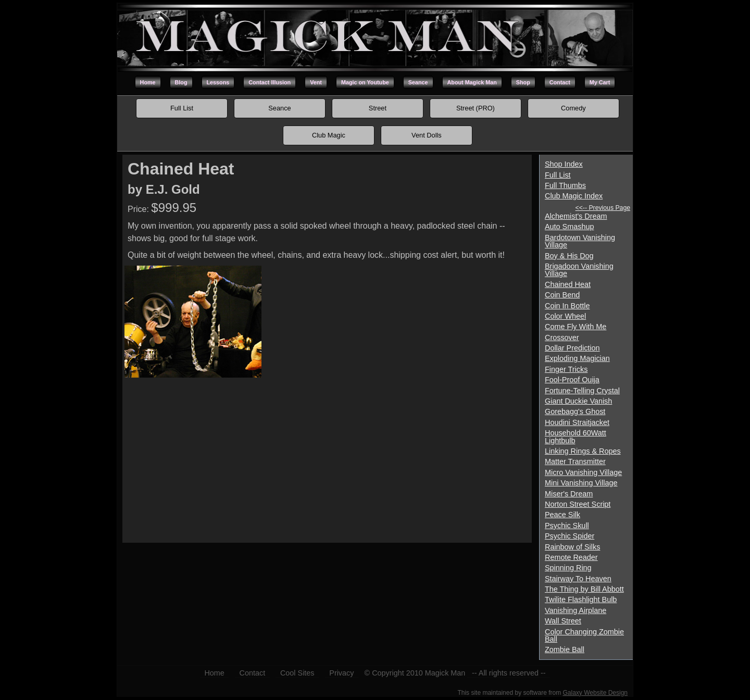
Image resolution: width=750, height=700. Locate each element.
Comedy (573, 108)
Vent (316, 82)
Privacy (341, 673)
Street (378, 108)
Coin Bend (562, 295)
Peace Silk (562, 515)
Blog (181, 82)
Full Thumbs (565, 185)
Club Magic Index (574, 196)
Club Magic (329, 135)
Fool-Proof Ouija (572, 380)
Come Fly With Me (576, 327)
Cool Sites (297, 673)
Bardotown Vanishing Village (580, 241)
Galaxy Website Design (596, 693)
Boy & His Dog (569, 256)
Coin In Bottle (567, 306)
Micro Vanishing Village (583, 472)
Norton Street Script (578, 504)
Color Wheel (565, 316)
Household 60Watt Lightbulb (576, 436)
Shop (523, 82)
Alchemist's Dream (576, 216)
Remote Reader (571, 557)
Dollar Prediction (572, 348)
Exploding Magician (577, 358)
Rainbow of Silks (572, 547)
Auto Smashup (569, 227)
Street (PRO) (476, 108)
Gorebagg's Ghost (575, 411)
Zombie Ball (565, 649)
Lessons (218, 82)
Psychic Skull (567, 526)
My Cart (600, 82)
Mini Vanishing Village (581, 483)
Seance (418, 82)
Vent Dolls (427, 135)
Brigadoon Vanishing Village (579, 270)
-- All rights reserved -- (509, 673)
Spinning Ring (568, 568)
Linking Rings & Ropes (583, 451)
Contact (560, 82)
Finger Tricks (566, 369)
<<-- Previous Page (603, 208)
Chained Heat (568, 284)
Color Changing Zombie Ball (584, 635)
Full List (182, 108)
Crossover (562, 337)
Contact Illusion (270, 82)
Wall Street (563, 621)
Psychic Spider (570, 536)
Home (148, 82)
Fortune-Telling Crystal (582, 391)
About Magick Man (472, 82)
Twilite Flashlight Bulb (581, 599)
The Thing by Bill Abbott (584, 589)
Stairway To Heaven (578, 579)
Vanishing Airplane (576, 610)
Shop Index (564, 164)
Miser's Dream (569, 494)
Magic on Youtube (365, 82)
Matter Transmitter (575, 461)
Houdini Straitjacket (577, 422)
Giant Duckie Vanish (578, 401)
